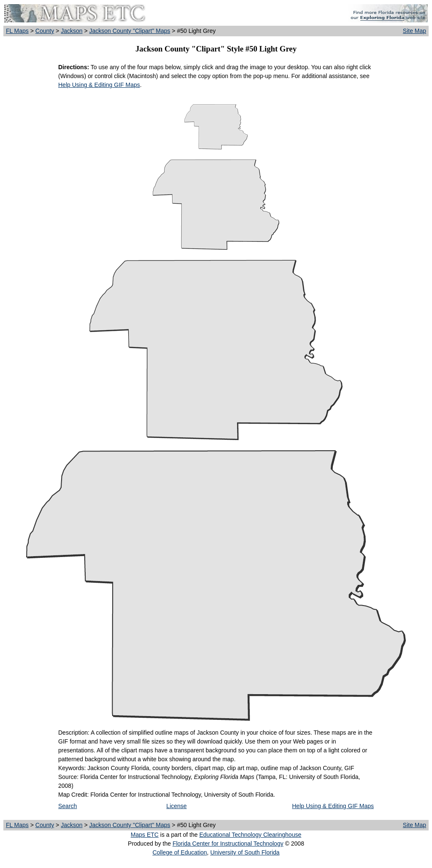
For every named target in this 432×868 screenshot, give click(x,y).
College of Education (180, 852)
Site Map (414, 31)
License (176, 806)
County (45, 31)
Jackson (72, 31)
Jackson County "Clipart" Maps (130, 31)
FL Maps (17, 31)
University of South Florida (245, 852)
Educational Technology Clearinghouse (250, 835)
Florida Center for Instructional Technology (228, 844)
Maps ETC (145, 835)
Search (67, 806)
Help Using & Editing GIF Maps (99, 85)
